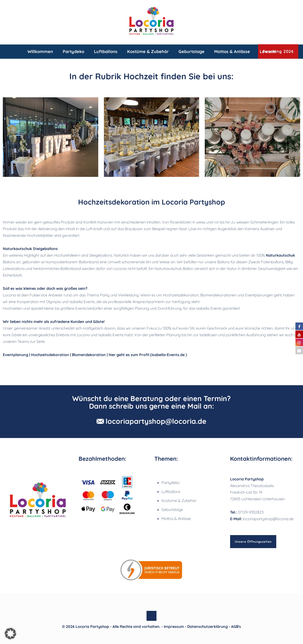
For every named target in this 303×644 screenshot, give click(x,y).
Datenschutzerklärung (207, 626)
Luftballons (171, 492)
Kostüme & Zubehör (179, 501)
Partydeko (171, 483)
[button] (10, 634)
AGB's (236, 626)
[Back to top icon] (151, 616)
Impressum (174, 626)
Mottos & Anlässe (176, 519)
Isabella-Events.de (168, 355)
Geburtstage (172, 510)
